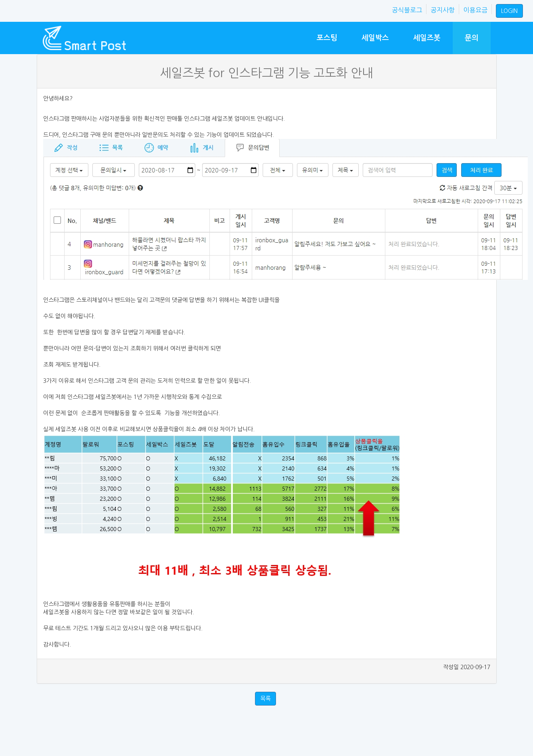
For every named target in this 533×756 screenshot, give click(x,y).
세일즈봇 (427, 38)
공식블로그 (407, 10)
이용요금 (475, 10)
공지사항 (443, 10)
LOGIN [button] (509, 11)
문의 (472, 38)
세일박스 (375, 38)
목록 (265, 699)
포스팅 (327, 38)
